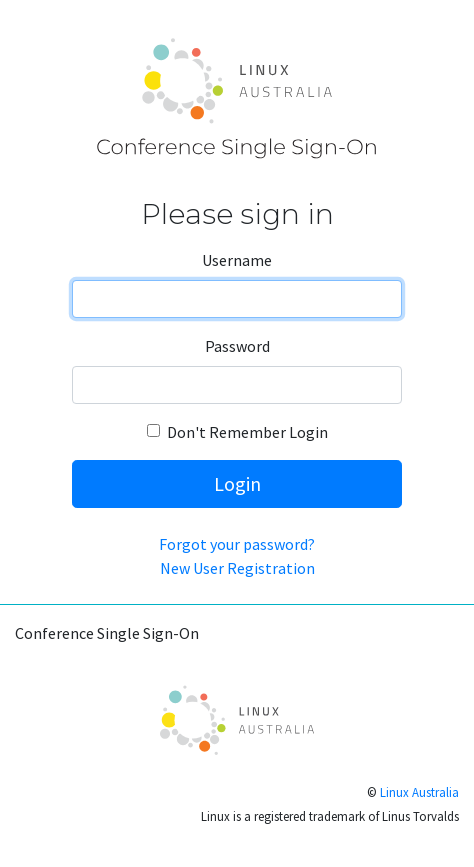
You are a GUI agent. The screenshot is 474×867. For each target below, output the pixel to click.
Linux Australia (419, 792)
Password (237, 346)
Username (237, 260)
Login (237, 483)
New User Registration (237, 568)
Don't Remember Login (247, 432)
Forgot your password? (237, 544)
